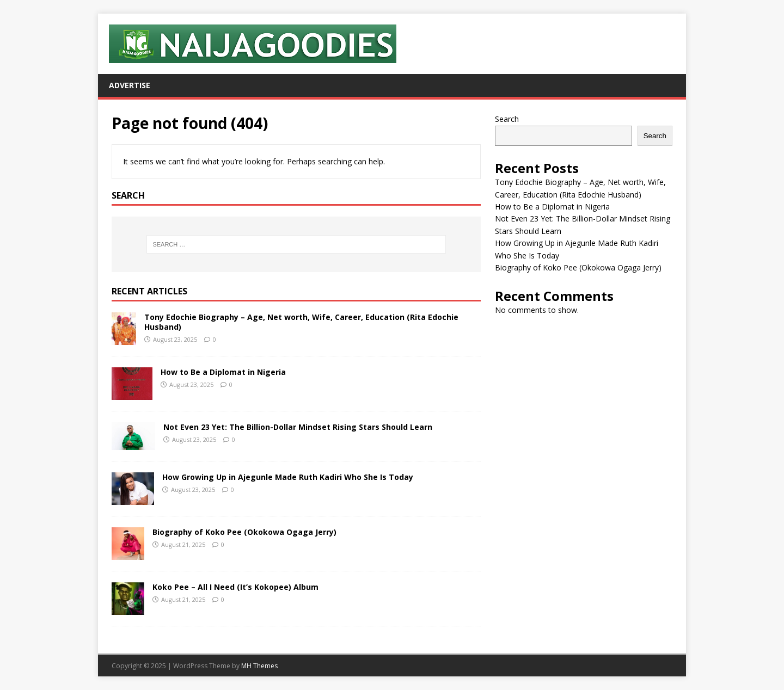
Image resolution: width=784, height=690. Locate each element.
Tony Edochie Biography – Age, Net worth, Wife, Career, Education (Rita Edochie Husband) (301, 322)
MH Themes (259, 666)
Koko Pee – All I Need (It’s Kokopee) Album (235, 587)
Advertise (130, 85)
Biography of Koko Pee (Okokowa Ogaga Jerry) (244, 532)
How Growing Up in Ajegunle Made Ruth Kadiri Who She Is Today (288, 477)
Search (507, 119)
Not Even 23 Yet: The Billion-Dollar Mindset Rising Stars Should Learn (298, 427)
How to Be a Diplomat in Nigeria (223, 372)
